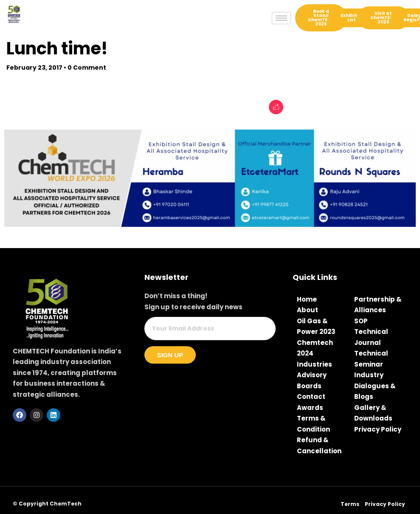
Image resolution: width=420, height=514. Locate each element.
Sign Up (170, 355)
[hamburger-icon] (281, 18)
